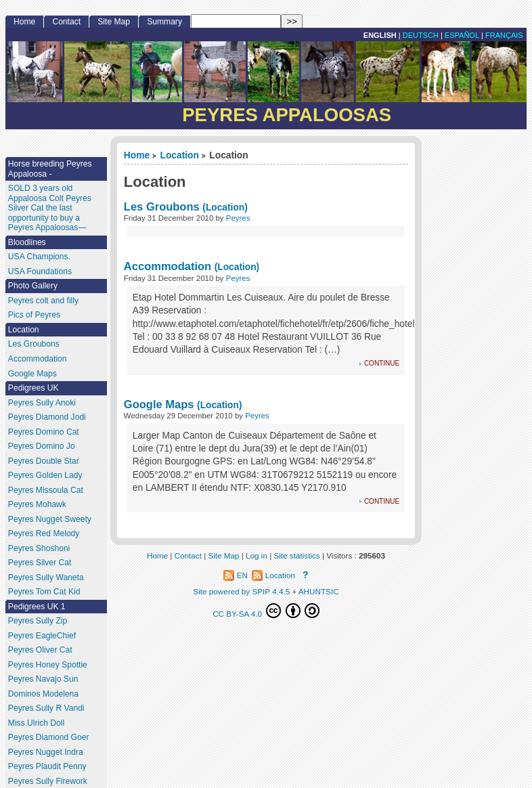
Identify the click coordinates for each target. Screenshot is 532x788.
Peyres (238, 218)
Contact (66, 22)
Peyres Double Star (44, 461)
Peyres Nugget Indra (46, 752)
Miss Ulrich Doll (36, 723)
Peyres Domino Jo (42, 446)
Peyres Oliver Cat (40, 650)
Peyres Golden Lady (45, 475)
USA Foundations (40, 271)
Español (462, 35)
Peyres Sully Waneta (46, 577)
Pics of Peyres (34, 315)
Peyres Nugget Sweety (50, 519)
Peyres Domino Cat (44, 432)
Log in (257, 555)
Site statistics (296, 555)
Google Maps (159, 404)
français (504, 35)
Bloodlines (27, 242)
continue (382, 363)
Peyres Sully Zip (38, 621)
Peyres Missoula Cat (46, 490)
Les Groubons (162, 206)
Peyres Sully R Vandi (46, 708)
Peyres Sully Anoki (42, 403)
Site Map (114, 22)
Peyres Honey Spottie (48, 665)
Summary (164, 22)
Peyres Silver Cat (40, 563)
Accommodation (168, 266)
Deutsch (421, 35)
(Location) (225, 207)
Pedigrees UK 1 (37, 607)
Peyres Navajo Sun (43, 679)
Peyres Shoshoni (39, 548)
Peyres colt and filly (43, 301)
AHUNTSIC (319, 591)
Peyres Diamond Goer (49, 737)
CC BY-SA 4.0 (266, 611)
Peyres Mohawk (37, 504)
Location (180, 155)
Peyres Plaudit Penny (47, 766)
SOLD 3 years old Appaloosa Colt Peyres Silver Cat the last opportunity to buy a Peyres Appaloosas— (50, 208)
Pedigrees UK (34, 388)
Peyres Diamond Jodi (47, 417)
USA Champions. (39, 257)
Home (137, 155)
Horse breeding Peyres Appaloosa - (50, 169)
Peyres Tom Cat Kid (44, 592)
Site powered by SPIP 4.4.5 (241, 591)
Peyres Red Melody (44, 533)
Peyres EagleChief (42, 636)
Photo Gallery (33, 286)
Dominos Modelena (43, 694)
